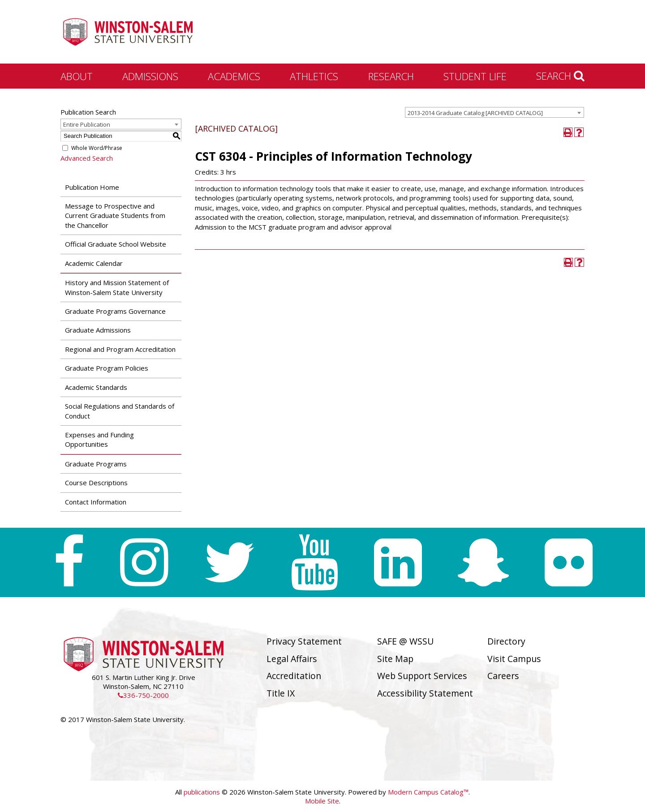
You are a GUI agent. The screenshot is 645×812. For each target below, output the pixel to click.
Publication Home (92, 187)
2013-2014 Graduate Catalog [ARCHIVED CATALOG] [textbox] (475, 113)
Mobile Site (322, 801)
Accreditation (294, 676)
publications (202, 792)
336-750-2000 (143, 695)
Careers (503, 676)
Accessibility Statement (425, 693)
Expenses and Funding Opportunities (99, 439)
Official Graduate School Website (116, 244)
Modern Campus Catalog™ (428, 792)
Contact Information (96, 502)
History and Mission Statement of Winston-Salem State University (117, 287)
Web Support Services (422, 676)
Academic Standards (96, 387)
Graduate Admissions (98, 330)
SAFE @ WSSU (405, 641)
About (77, 76)
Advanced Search (87, 158)
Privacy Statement (304, 641)
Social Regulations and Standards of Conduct (120, 411)
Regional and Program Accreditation (120, 349)
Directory (506, 641)
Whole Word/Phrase (97, 148)
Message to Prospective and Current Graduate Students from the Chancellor (115, 216)
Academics (234, 76)
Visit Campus (514, 659)
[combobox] (494, 112)
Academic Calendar (94, 263)
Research (391, 76)
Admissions (150, 76)
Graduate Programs (96, 464)
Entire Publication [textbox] (87, 124)
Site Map (395, 659)
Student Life (475, 76)
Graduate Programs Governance (115, 311)
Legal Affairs (292, 659)
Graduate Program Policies (107, 368)
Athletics (314, 76)
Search (560, 76)
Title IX (281, 693)
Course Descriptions (96, 483)
